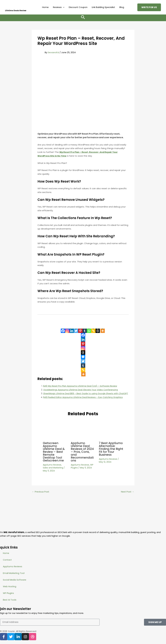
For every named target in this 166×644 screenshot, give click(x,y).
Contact (8, 560)
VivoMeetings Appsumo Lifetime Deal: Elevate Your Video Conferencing (82, 390)
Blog (122, 7)
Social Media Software (15, 580)
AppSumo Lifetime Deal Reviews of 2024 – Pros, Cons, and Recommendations (82, 456)
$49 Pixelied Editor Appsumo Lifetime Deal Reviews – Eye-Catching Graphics (84, 401)
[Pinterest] (80, 329)
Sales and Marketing (53, 471)
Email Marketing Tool (14, 573)
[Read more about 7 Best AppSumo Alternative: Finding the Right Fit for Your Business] (111, 434)
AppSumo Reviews (52, 469)
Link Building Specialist (103, 7)
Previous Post (41, 495)
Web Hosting (10, 586)
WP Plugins (9, 593)
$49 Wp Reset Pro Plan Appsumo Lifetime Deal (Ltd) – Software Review (82, 386)
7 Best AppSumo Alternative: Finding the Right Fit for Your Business (111, 453)
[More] (103, 329)
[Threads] (98, 329)
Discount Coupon (78, 7)
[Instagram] (67, 329)
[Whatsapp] (89, 329)
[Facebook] (63, 329)
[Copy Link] (93, 329)
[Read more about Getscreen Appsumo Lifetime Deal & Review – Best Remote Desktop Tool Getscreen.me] (55, 434)
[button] (63, 7)
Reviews (59, 7)
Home (45, 7)
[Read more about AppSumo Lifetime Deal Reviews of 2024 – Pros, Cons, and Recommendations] (83, 434)
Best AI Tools (10, 600)
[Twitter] (76, 329)
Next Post (128, 495)
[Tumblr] (85, 329)
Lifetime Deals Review (16, 11)
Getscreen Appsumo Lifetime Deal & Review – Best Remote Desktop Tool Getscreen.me (54, 456)
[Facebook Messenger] (83, 357)
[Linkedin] (72, 329)
